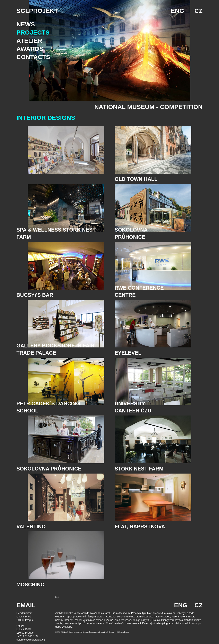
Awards (30, 49)
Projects (33, 32)
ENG (178, 11)
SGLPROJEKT (37, 11)
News (26, 24)
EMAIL (26, 605)
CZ (199, 11)
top (57, 597)
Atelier (29, 41)
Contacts (33, 57)
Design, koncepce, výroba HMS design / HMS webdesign (106, 632)
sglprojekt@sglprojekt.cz (31, 640)
